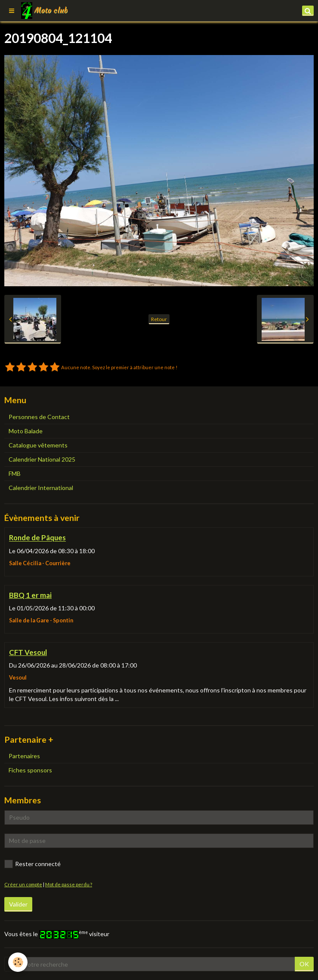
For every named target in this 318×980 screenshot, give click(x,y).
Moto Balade (26, 431)
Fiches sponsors (30, 770)
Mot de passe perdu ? (69, 884)
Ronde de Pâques (37, 538)
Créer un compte (23, 884)
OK (304, 964)
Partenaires (24, 756)
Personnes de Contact (39, 417)
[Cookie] (18, 962)
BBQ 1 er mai (30, 595)
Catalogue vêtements (38, 445)
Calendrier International (41, 488)
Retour (159, 319)
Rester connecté (32, 864)
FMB (15, 473)
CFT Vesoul (28, 652)
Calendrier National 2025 (42, 459)
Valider (18, 904)
